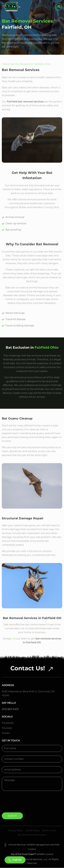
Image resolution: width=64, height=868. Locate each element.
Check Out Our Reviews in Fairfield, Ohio (26, 64)
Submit (12, 816)
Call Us (15, 860)
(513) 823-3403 (10, 709)
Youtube (7, 728)
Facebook (8, 723)
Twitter (6, 733)
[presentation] (25, 804)
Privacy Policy (16, 830)
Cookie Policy (33, 830)
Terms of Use (49, 830)
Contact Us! (32, 668)
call (14, 639)
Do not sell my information (32, 835)
